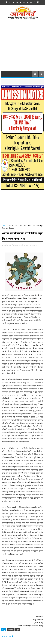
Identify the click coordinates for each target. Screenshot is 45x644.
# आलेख (10, 630)
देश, (37, 245)
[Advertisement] (22, 47)
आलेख (11, 226)
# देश (17, 630)
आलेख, (33, 245)
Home (4, 226)
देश (16, 226)
